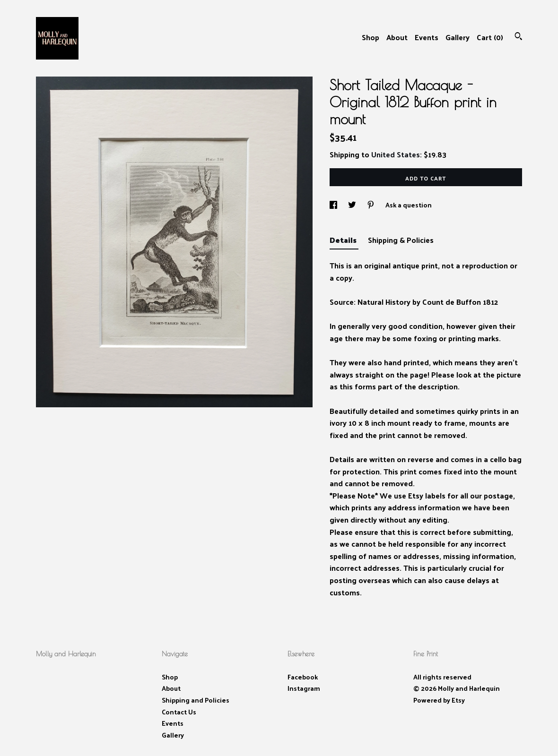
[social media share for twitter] (353, 205)
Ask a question (409, 205)
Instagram (304, 688)
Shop (371, 37)
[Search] (519, 37)
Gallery (458, 37)
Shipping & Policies (401, 240)
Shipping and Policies (196, 700)
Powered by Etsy (439, 700)
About (397, 37)
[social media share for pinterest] (371, 205)
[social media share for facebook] (334, 205)
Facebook (303, 677)
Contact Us (179, 712)
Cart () (490, 37)
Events (427, 37)
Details (344, 240)
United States (396, 154)
